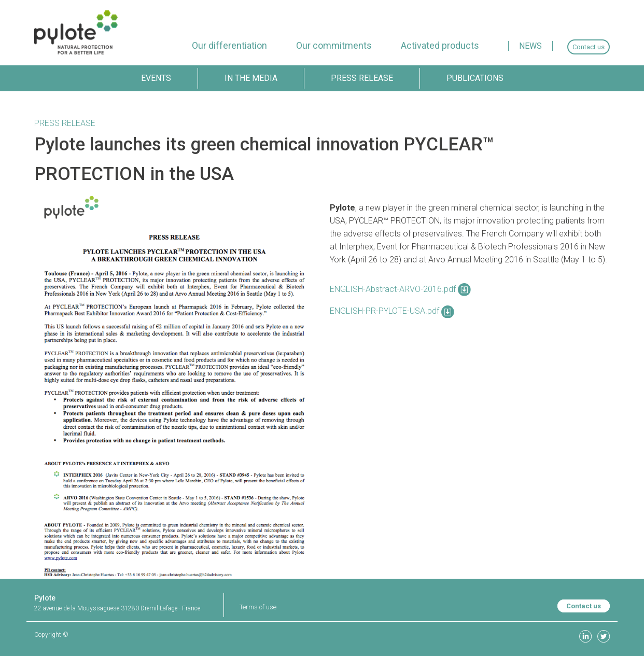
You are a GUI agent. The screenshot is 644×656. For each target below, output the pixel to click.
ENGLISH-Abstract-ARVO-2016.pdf (400, 289)
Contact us (584, 606)
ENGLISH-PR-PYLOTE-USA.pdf (392, 311)
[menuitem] (229, 45)
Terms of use (258, 607)
